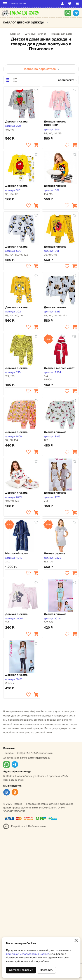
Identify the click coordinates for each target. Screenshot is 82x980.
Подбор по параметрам (41, 69)
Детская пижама (16, 122)
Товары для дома (62, 34)
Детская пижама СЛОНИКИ (55, 123)
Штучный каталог (36, 34)
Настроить (46, 970)
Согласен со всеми (21, 970)
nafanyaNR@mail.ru (39, 758)
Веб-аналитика (37, 826)
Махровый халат (17, 553)
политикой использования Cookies (28, 954)
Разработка (18, 826)
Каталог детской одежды (24, 23)
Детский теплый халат (59, 368)
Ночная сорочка (55, 553)
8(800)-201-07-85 (26, 753)
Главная (15, 34)
